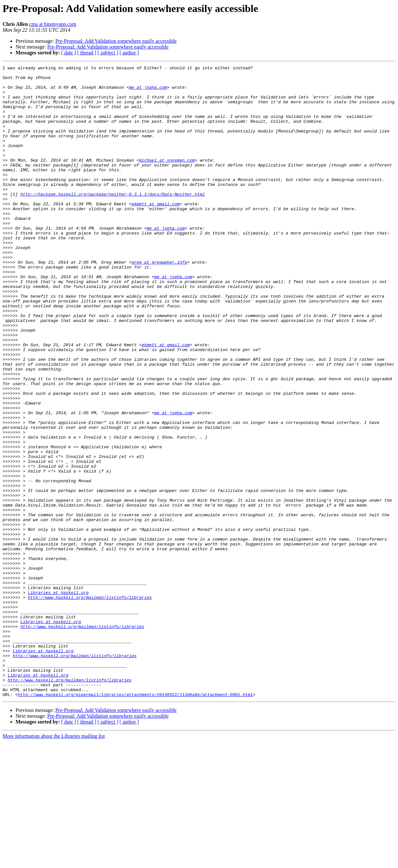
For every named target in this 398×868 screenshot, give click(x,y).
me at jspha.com (148, 92)
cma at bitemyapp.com (53, 24)
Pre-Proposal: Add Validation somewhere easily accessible (116, 41)
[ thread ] (87, 53)
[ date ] (69, 53)
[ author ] (129, 53)
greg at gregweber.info (159, 302)
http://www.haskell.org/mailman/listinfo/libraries (90, 704)
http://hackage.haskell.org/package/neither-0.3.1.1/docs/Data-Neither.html (113, 220)
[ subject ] (108, 53)
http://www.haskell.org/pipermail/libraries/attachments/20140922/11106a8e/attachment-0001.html (135, 821)
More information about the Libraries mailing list (54, 862)
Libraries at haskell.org (58, 698)
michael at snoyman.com (167, 179)
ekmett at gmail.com (156, 232)
